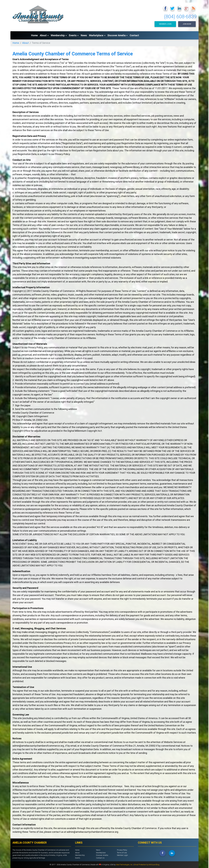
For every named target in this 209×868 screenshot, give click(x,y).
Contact (134, 35)
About (43, 35)
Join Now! (187, 24)
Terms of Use (122, 853)
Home (34, 35)
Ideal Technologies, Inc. (125, 865)
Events (73, 35)
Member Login (165, 24)
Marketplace (96, 35)
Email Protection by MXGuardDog (147, 865)
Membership (58, 35)
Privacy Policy (122, 850)
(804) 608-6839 (180, 17)
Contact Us (100, 858)
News (84, 35)
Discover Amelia (117, 35)
